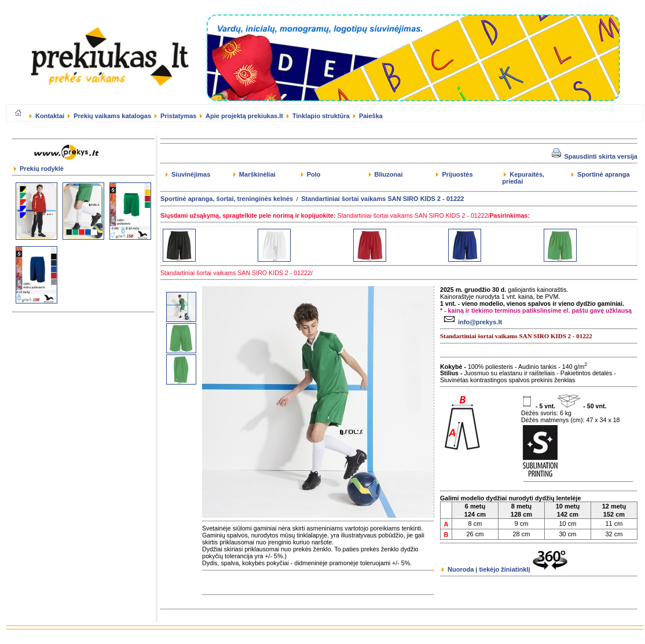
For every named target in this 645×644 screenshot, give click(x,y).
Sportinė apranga (601, 174)
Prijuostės (454, 174)
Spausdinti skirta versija (595, 156)
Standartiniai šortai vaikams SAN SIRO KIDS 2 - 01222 (382, 199)
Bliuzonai (386, 174)
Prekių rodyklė (39, 169)
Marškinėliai (254, 174)
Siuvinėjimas (188, 174)
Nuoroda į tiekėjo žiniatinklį (505, 569)
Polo (311, 174)
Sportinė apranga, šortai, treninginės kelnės (227, 199)
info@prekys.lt (472, 322)
